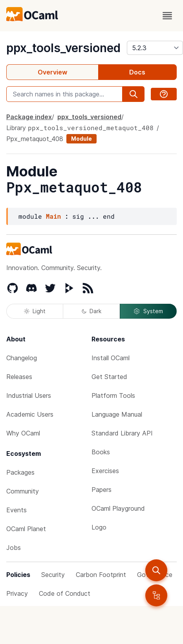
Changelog (22, 358)
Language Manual (117, 414)
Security (53, 575)
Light (35, 311)
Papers (102, 490)
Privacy (17, 593)
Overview (52, 72)
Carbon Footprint (101, 575)
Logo (99, 527)
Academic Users (30, 414)
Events (16, 510)
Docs (137, 72)
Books (101, 452)
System (148, 311)
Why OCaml (23, 433)
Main (53, 216)
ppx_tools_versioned (63, 48)
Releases (19, 377)
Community (23, 491)
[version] (155, 48)
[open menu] (167, 16)
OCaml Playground (118, 508)
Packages (20, 472)
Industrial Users (29, 395)
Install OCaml (111, 358)
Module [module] (81, 139)
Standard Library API (122, 433)
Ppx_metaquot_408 (35, 139)
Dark (91, 311)
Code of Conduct (65, 593)
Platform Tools (113, 395)
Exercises (105, 471)
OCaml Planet (26, 529)
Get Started (109, 377)
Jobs (14, 548)
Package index (29, 117)
